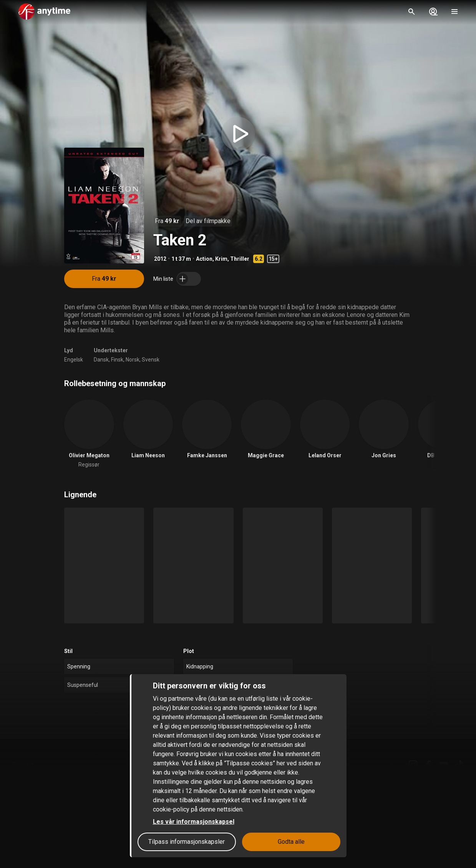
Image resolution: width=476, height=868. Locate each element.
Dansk (101, 360)
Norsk (133, 360)
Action (204, 259)
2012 (160, 259)
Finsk (117, 360)
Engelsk (74, 360)
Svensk (151, 360)
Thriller (240, 259)
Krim (221, 259)
